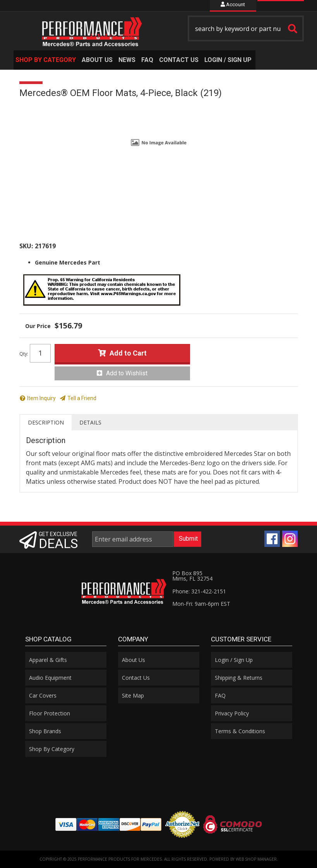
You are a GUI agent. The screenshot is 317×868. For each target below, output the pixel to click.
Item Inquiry (41, 398)
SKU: (26, 246)
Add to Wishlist (127, 373)
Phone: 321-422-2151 (199, 591)
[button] (246, 28)
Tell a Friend (82, 398)
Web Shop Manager (256, 859)
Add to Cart (128, 353)
